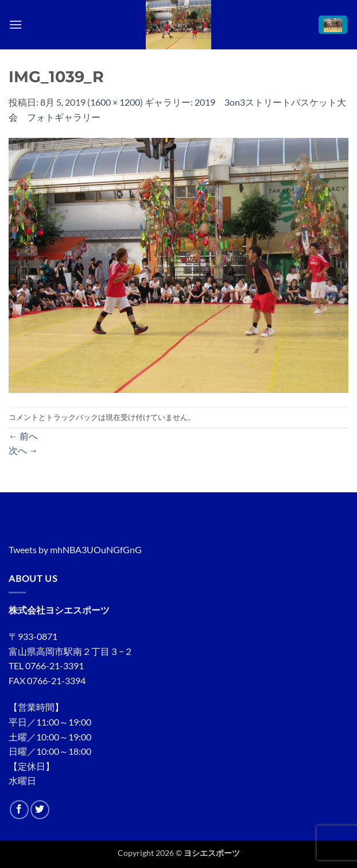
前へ (23, 436)
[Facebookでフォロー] (19, 810)
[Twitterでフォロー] (40, 810)
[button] (15, 24)
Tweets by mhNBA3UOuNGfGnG (75, 549)
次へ (23, 450)
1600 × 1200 (115, 102)
